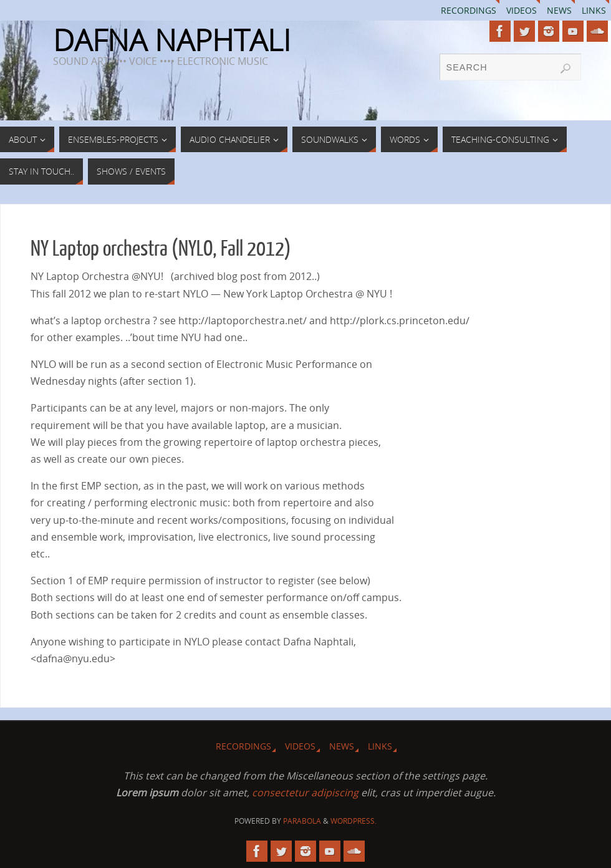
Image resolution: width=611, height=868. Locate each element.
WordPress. (354, 821)
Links (594, 10)
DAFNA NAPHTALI (172, 40)
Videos (522, 10)
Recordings (469, 10)
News (559, 10)
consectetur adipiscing (305, 793)
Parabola (302, 821)
